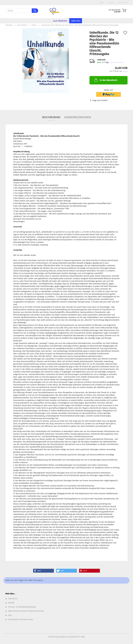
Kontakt (11, 603)
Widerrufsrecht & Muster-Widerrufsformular (26, 611)
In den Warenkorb (106, 80)
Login (111, 3)
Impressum (13, 599)
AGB (10, 615)
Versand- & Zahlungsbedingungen (22, 607)
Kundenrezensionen (78, 117)
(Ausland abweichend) (117, 62)
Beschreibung (51, 117)
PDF (22, 146)
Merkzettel (123, 3)
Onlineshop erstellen (57, 637)
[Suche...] (35, 11)
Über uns (76, 21)
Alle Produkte (60, 21)
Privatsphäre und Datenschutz (21, 619)
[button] (44, 571)
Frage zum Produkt (100, 100)
